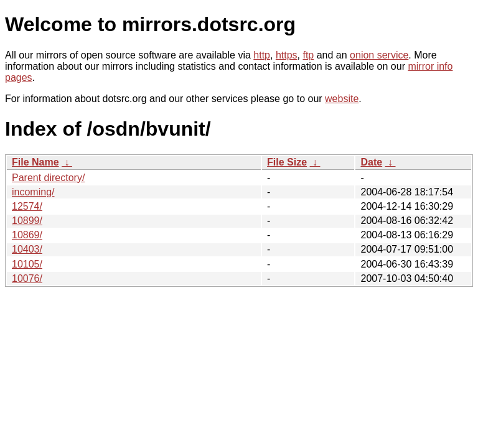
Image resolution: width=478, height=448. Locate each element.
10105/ (27, 264)
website (342, 99)
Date (371, 162)
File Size (287, 162)
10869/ (27, 235)
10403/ (27, 249)
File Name (35, 162)
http (262, 55)
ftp (308, 55)
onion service (379, 55)
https (287, 55)
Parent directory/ (48, 178)
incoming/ (33, 192)
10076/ (27, 278)
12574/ (27, 206)
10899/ (27, 221)
